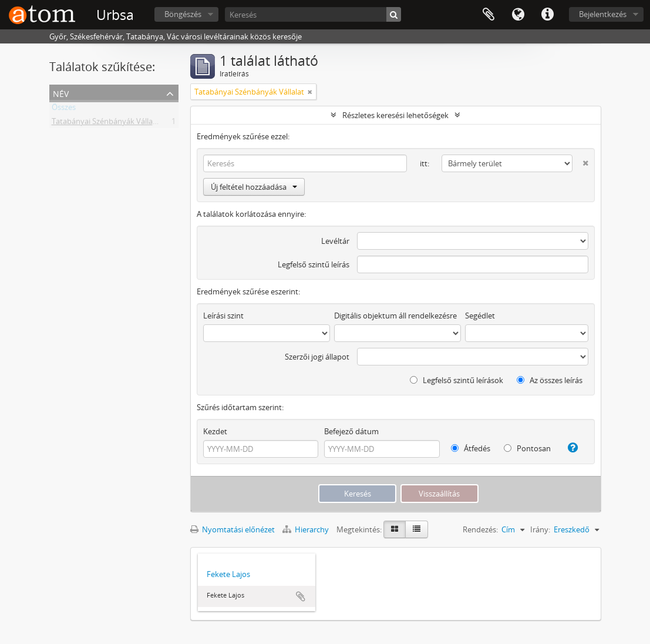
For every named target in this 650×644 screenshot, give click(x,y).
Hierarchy (307, 529)
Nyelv (518, 15)
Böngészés (183, 14)
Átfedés (471, 448)
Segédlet (480, 316)
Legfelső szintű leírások (457, 380)
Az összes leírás (550, 380)
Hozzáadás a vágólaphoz (301, 596)
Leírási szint (223, 316)
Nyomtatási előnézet (233, 529)
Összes (64, 109)
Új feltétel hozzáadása (254, 187)
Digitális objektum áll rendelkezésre (395, 316)
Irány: (540, 529)
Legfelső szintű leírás (314, 264)
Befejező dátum (351, 431)
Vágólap (489, 15)
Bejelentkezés (603, 14)
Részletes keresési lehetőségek (395, 115)
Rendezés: (480, 529)
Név (61, 93)
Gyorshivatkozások (547, 15)
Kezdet (215, 431)
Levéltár (335, 241)
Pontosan (527, 448)
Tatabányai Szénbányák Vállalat (107, 123)
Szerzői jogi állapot (317, 357)
